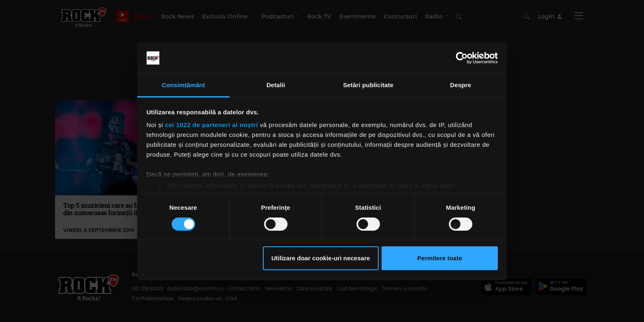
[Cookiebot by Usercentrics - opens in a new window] (462, 58)
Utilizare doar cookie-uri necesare (321, 258)
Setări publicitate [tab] (368, 85)
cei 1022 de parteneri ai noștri (212, 125)
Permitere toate (440, 258)
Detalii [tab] (276, 85)
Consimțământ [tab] (183, 85)
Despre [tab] (461, 85)
